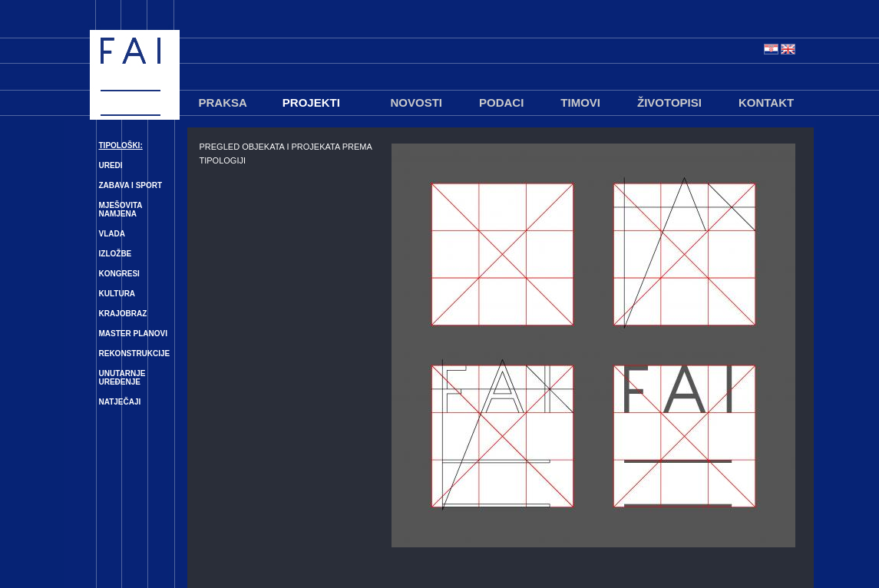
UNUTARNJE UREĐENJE (122, 378)
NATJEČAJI (120, 402)
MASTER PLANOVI (133, 334)
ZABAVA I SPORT (131, 185)
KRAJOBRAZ (123, 314)
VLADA (112, 234)
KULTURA (117, 294)
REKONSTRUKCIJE (135, 353)
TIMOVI (580, 102)
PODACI (501, 102)
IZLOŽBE (116, 254)
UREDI (111, 165)
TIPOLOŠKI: (121, 145)
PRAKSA (223, 102)
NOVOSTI (417, 102)
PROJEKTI (311, 102)
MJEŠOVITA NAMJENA (121, 210)
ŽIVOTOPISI (669, 102)
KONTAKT (766, 102)
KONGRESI (119, 274)
